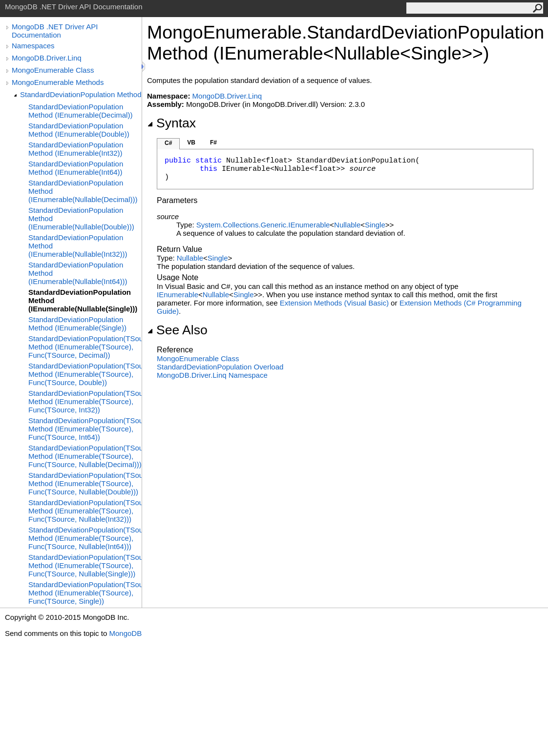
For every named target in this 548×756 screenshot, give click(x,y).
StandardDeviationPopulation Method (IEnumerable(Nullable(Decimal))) (83, 191)
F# (213, 143)
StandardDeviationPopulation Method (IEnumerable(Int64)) (76, 168)
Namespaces (33, 46)
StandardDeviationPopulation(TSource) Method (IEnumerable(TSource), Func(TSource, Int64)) (85, 429)
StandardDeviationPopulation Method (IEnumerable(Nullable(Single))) (83, 300)
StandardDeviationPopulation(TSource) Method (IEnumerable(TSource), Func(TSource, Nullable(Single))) (85, 565)
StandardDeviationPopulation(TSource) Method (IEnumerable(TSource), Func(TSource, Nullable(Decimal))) (85, 456)
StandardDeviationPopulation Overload (220, 367)
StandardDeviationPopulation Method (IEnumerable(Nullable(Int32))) (78, 246)
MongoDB (125, 633)
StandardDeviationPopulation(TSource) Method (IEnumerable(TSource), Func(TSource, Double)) (85, 374)
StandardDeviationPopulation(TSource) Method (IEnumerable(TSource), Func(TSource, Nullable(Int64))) (85, 538)
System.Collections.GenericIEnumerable (263, 225)
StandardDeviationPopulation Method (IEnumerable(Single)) (77, 324)
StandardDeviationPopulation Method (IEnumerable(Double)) (79, 130)
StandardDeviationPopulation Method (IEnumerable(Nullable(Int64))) (78, 273)
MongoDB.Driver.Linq (47, 58)
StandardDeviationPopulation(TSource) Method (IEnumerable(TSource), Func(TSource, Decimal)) (85, 347)
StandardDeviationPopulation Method (81, 94)
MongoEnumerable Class (53, 70)
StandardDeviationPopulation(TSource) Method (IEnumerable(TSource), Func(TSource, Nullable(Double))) (85, 483)
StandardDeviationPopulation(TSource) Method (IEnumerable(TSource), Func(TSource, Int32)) (85, 401)
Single (375, 225)
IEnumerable (178, 295)
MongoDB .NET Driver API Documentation (55, 31)
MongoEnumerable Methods (58, 82)
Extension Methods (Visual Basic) (334, 303)
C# (168, 143)
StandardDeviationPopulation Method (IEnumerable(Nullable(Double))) (81, 218)
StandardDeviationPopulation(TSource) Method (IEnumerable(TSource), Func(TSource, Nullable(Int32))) (85, 511)
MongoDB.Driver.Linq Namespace (212, 375)
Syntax (171, 123)
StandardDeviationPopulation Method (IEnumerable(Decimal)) (80, 111)
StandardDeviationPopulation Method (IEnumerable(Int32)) (76, 149)
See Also (177, 330)
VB (191, 143)
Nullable (347, 225)
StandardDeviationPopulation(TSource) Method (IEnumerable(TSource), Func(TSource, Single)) (85, 593)
